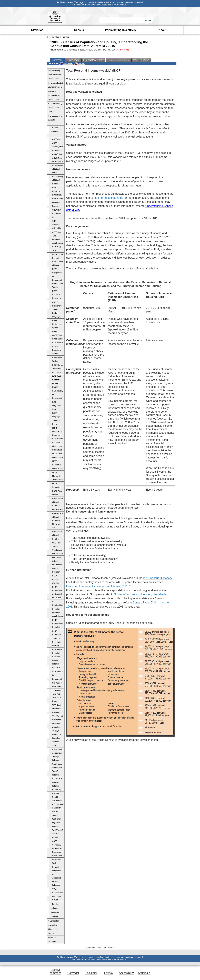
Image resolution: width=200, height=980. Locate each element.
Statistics (37, 30)
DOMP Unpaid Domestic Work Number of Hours (58, 260)
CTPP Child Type (57, 249)
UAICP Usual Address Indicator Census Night (58, 784)
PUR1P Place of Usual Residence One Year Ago (58, 504)
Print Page (66, 63)
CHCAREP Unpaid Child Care (57, 214)
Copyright (73, 973)
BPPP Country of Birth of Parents (58, 202)
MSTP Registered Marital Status (58, 465)
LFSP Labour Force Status (57, 448)
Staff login (144, 973)
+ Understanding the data (55, 118)
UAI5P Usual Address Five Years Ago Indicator (57, 769)
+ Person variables (54, 130)
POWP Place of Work (57, 493)
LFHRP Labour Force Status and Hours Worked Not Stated (58, 435)
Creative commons (56, 971)
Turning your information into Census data (55, 95)
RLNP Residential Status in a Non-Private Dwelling (57, 638)
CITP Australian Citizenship (57, 225)
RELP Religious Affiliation (56, 579)
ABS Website (121, 5)
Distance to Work (57, 861)
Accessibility (126, 973)
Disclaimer (91, 973)
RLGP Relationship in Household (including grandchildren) (58, 609)
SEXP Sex (56, 668)
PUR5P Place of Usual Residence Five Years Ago (58, 521)
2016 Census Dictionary (158, 578)
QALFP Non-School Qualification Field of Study (58, 548)
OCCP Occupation (57, 485)
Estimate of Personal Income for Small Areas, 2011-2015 (100, 586)
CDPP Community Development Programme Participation (57, 848)
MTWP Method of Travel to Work (58, 476)
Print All (79, 63)
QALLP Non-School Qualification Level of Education (57, 565)
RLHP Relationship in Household (58, 624)
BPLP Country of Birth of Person (58, 180)
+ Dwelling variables (55, 914)
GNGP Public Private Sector (58, 337)
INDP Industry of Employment (58, 394)
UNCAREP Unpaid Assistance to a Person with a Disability (58, 801)
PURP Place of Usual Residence (57, 535)
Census (79, 30)
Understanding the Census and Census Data (55, 75)
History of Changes (52, 940)
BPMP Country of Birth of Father (58, 191)
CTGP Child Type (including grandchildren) (58, 238)
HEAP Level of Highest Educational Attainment (58, 348)
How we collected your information (56, 85)
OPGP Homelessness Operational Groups (58, 894)
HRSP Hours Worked (57, 359)
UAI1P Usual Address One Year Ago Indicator (57, 755)
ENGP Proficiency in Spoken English (57, 326)
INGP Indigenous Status (57, 406)
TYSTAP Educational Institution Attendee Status (57, 738)
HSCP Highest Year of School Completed (58, 369)
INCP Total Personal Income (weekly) (57, 382)
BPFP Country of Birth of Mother (58, 169)
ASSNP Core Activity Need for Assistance (58, 158)
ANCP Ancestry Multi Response (58, 147)
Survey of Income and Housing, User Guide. (141, 594)
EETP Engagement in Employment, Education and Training (58, 278)
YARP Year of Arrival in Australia (58, 834)
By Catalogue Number (59, 37)
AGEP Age (56, 139)
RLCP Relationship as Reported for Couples (57, 592)
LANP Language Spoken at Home (56, 419)
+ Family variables (54, 906)
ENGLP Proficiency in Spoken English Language (57, 310)
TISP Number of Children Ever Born (58, 709)
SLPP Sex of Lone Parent (57, 685)
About (163, 30)
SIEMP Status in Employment (58, 675)
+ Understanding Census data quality (55, 108)
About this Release (52, 931)
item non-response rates (108, 198)
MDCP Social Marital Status (58, 456)
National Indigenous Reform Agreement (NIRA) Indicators (57, 876)
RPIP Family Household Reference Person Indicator (57, 657)
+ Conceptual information (54, 923)
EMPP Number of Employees (57, 295)
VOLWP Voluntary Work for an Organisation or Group (57, 819)
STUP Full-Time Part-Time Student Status (57, 696)
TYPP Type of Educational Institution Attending (58, 722)
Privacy (109, 973)
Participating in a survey (121, 30)
